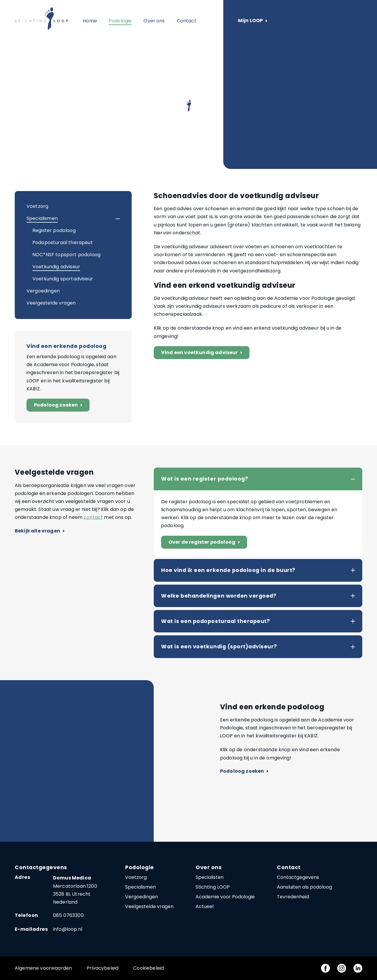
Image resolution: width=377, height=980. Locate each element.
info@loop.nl (68, 929)
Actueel (205, 906)
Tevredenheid (293, 897)
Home (90, 21)
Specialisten (210, 877)
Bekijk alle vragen (40, 531)
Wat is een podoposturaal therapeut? (215, 621)
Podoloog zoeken (59, 405)
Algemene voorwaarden (43, 968)
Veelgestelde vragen (51, 303)
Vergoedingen (43, 291)
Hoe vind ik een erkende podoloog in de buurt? (228, 570)
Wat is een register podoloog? (205, 479)
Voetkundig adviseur (56, 267)
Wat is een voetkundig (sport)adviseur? (219, 647)
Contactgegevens (298, 877)
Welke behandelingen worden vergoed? (219, 596)
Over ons (154, 21)
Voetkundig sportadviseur (63, 279)
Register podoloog (54, 230)
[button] (113, 219)
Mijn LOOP (253, 21)
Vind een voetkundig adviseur (203, 353)
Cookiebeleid (148, 968)
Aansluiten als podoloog (304, 887)
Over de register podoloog (205, 542)
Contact (187, 21)
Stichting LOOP (213, 887)
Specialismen (42, 218)
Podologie (120, 21)
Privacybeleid (102, 968)
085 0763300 (68, 915)
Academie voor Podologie (225, 897)
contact (93, 517)
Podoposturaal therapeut (63, 242)
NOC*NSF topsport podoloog (66, 255)
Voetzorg (37, 206)
